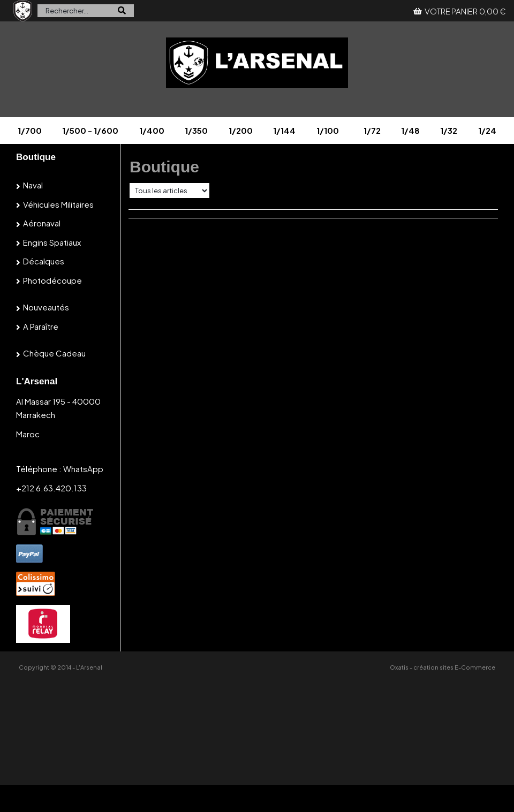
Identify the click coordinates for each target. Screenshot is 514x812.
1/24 (487, 130)
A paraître (41, 326)
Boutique (36, 157)
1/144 (284, 130)
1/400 (152, 130)
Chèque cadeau (54, 353)
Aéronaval (42, 223)
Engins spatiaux (52, 242)
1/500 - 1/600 (90, 130)
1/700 (30, 130)
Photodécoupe (52, 280)
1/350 (196, 130)
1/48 (410, 130)
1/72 (372, 130)
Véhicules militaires (58, 204)
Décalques (44, 261)
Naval (33, 185)
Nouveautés (46, 307)
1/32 (449, 130)
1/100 (328, 130)
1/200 (241, 130)
